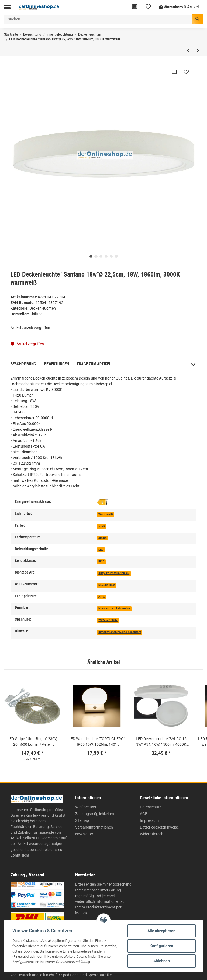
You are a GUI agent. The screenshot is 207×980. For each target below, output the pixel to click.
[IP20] (101, 561)
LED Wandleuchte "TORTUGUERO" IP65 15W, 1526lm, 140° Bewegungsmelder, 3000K (97, 742)
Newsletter (84, 834)
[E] (102, 502)
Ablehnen (162, 961)
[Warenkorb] (179, 7)
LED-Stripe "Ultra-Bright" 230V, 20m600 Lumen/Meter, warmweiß (32, 742)
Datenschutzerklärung (102, 890)
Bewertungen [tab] (57, 364)
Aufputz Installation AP (114, 573)
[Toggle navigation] (7, 7)
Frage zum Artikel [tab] (94, 364)
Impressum (149, 820)
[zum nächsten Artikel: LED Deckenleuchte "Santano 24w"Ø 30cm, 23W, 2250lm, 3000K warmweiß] (198, 51)
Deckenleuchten (43, 308)
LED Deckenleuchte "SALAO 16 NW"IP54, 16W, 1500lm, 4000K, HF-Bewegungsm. (161, 742)
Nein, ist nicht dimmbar (114, 608)
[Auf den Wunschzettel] (186, 72)
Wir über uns (86, 807)
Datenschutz (151, 807)
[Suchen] (98, 19)
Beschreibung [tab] (23, 364)
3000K (103, 538)
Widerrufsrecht (152, 834)
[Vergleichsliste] (135, 7)
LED (101, 550)
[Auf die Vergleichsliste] (174, 72)
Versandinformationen (94, 827)
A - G (102, 597)
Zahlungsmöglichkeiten (95, 814)
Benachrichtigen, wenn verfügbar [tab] (151, 364)
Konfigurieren (161, 946)
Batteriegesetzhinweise (159, 827)
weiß (102, 526)
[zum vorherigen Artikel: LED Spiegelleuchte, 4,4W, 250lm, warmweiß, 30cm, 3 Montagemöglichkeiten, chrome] (188, 51)
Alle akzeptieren (161, 931)
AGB (144, 814)
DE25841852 (107, 585)
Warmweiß (106, 514)
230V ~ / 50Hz (108, 620)
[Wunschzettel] (148, 7)
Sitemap (82, 820)
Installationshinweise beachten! (120, 632)
